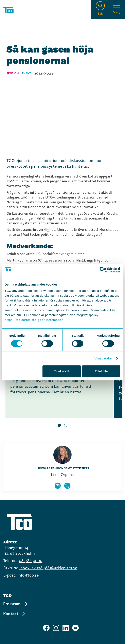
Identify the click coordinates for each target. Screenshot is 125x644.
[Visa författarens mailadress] (58, 486)
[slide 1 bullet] (59, 426)
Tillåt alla (101, 371)
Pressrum (16, 604)
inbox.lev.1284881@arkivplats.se (48, 568)
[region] (63, 393)
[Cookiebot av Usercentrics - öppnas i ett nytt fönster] (103, 270)
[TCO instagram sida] (56, 628)
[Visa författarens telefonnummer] (67, 486)
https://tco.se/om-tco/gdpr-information (34, 320)
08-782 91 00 (31, 561)
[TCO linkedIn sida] (66, 628)
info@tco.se (28, 575)
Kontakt (14, 614)
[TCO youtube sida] (75, 628)
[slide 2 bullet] (66, 426)
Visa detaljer (103, 358)
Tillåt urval (62, 371)
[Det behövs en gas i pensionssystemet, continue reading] (59, 387)
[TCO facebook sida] (46, 628)
